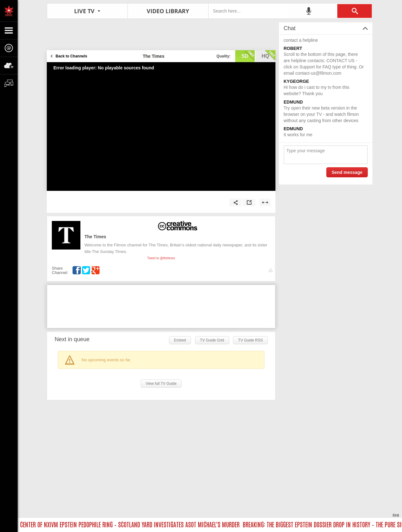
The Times (95, 237)
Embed (180, 340)
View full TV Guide (161, 384)
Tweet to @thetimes (161, 258)
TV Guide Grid (212, 340)
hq (269, 56)
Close (396, 515)
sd (248, 56)
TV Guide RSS (250, 340)
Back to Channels (71, 56)
